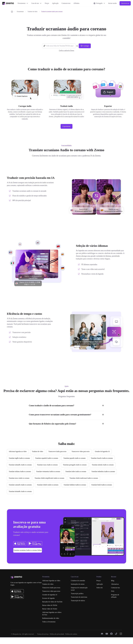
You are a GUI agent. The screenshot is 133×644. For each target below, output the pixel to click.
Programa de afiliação (115, 596)
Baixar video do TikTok (50, 605)
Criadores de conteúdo (78, 581)
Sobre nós (100, 588)
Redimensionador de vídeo (51, 618)
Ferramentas (23, 3)
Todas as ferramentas (49, 622)
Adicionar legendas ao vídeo (51, 581)
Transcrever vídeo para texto (51, 591)
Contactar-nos (66, 3)
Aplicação (55, 3)
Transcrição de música (78, 601)
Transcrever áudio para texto (51, 588)
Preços (47, 3)
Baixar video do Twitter (50, 609)
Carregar (85, 46)
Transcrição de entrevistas (79, 597)
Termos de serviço (43, 634)
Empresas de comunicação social (79, 589)
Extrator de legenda (48, 598)
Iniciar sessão (112, 3)
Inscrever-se (125, 3)
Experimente (67, 126)
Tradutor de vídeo (32, 12)
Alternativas (115, 584)
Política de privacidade (57, 634)
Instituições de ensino (78, 584)
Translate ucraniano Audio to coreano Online (28, 550)
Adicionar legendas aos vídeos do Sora (52, 613)
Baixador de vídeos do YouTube (52, 602)
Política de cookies (71, 634)
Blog (113, 581)
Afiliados (76, 3)
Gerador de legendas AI (50, 595)
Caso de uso (37, 3)
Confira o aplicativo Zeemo (66, 50)
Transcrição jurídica (77, 594)
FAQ (113, 591)
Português (99, 3)
